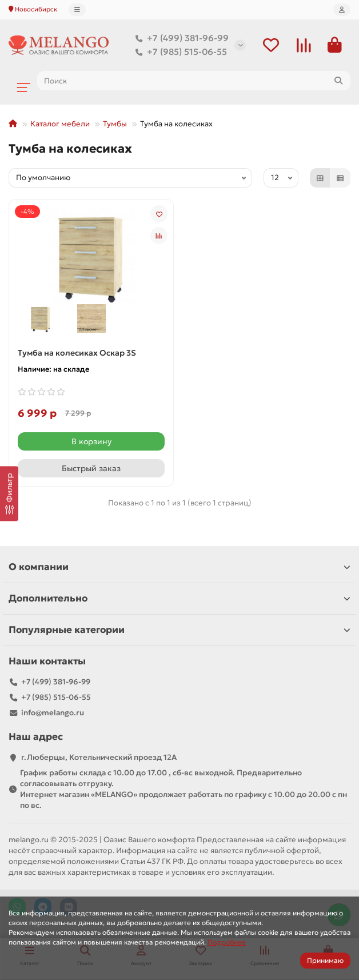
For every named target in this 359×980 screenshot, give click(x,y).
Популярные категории (179, 630)
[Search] (194, 81)
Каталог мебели (60, 124)
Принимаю (325, 960)
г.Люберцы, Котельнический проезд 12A (99, 757)
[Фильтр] (9, 493)
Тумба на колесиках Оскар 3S (77, 353)
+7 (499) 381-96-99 (180, 38)
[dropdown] (77, 10)
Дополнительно (179, 598)
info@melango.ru (53, 713)
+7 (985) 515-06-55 (179, 52)
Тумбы (115, 124)
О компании (179, 567)
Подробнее (227, 942)
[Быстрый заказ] (91, 468)
